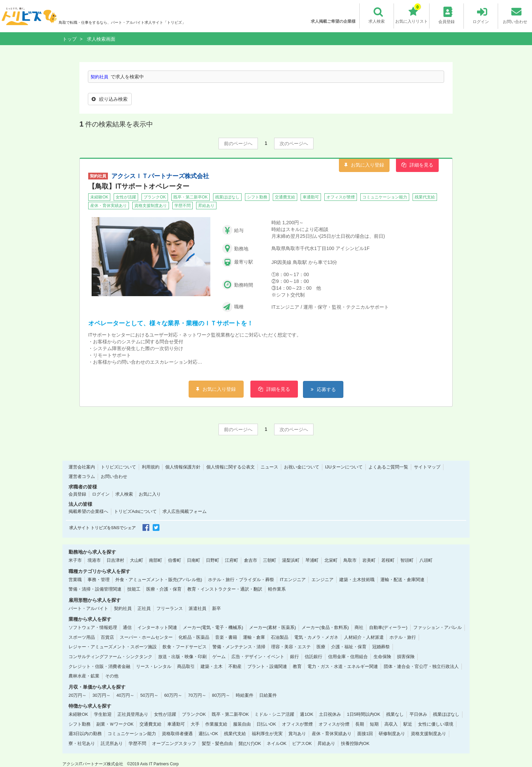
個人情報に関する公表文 (231, 467)
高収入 (391, 724)
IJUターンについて (344, 467)
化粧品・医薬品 (194, 637)
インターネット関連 (157, 627)
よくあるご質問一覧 (388, 467)
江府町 (232, 560)
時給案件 (245, 695)
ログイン (101, 494)
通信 (127, 627)
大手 (195, 724)
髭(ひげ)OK (250, 743)
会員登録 (77, 494)
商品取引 (186, 666)
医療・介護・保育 (164, 589)
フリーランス (170, 608)
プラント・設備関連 (267, 666)
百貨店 (107, 637)
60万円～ (173, 695)
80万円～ (221, 695)
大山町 (137, 560)
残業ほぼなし (446, 714)
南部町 (156, 560)
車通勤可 (176, 724)
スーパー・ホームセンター (146, 637)
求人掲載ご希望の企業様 (332, 21)
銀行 (294, 656)
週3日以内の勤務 (85, 734)
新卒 (216, 608)
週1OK (307, 714)
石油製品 (280, 637)
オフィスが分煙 (334, 724)
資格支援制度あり (429, 734)
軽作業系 (277, 589)
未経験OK (78, 714)
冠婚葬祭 (381, 647)
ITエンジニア (293, 579)
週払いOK (208, 734)
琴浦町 (312, 560)
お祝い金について (302, 467)
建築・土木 (212, 666)
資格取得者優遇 (177, 734)
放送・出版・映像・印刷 (182, 656)
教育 (297, 666)
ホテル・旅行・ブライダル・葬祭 (241, 579)
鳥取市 (350, 560)
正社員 (144, 608)
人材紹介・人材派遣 (364, 637)
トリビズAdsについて (135, 511)
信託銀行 (313, 656)
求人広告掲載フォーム (185, 511)
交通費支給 (150, 724)
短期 (374, 724)
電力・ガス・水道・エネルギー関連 (343, 666)
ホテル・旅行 (403, 637)
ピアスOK (302, 743)
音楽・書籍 (226, 637)
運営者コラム (82, 476)
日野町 (213, 560)
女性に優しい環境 (436, 724)
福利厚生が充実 (267, 734)
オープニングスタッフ (174, 743)
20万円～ (78, 695)
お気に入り (150, 494)
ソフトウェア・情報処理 (93, 627)
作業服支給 (216, 724)
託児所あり (112, 743)
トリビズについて (118, 467)
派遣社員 (197, 608)
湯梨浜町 (291, 560)
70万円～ (197, 695)
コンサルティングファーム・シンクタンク (110, 656)
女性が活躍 (165, 714)
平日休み (418, 714)
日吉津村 (115, 560)
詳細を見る (421, 164)
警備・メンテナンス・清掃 (239, 647)
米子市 (75, 560)
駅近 (408, 724)
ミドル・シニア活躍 (274, 714)
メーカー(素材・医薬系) (273, 627)
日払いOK (266, 724)
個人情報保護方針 (183, 467)
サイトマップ (427, 467)
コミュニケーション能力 (132, 734)
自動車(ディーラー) (388, 627)
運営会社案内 (82, 467)
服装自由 (242, 724)
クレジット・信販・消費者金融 (99, 666)
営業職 (75, 579)
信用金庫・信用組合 (348, 656)
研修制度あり (392, 734)
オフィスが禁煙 (297, 724)
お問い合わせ (114, 476)
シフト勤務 (80, 724)
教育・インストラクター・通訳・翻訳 (225, 589)
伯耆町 (175, 560)
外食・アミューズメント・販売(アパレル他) (159, 579)
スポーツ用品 (82, 637)
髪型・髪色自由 (217, 743)
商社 (359, 627)
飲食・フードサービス (185, 647)
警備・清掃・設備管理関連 (95, 589)
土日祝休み (330, 714)
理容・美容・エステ (291, 647)
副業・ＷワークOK (115, 724)
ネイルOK (277, 743)
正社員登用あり (133, 714)
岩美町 (369, 560)
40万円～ (125, 695)
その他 (112, 676)
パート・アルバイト (88, 608)
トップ (70, 39)
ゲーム (219, 656)
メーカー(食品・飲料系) (325, 627)
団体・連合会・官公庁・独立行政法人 (421, 666)
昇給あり (326, 743)
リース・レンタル (154, 666)
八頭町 (426, 560)
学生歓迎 (103, 714)
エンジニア (322, 579)
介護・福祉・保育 (349, 647)
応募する (329, 389)
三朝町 (270, 560)
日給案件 (268, 695)
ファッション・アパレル (438, 627)
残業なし (395, 714)
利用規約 (151, 467)
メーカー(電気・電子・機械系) (213, 627)
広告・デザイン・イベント (258, 656)
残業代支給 (235, 734)
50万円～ (149, 695)
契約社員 (100, 77)
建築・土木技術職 (357, 579)
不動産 (235, 666)
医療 (321, 647)
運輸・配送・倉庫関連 (402, 579)
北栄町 (331, 560)
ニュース (269, 467)
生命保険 (382, 656)
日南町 (194, 560)
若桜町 (388, 560)
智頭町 (407, 560)
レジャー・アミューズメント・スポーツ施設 (113, 647)
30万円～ (101, 695)
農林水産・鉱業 (84, 676)
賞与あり (297, 734)
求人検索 (124, 494)
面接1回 (365, 734)
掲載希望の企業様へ (88, 511)
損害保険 (406, 656)
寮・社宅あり (82, 743)
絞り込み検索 (110, 99)
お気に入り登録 (367, 164)
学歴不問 (137, 743)
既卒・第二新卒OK (230, 714)
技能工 (134, 589)
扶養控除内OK (355, 743)
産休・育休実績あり (332, 734)
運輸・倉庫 (254, 637)
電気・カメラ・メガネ (316, 637)
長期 (360, 724)
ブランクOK (194, 714)
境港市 (94, 560)
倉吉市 (251, 560)
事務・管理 (99, 579)
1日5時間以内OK (363, 714)
